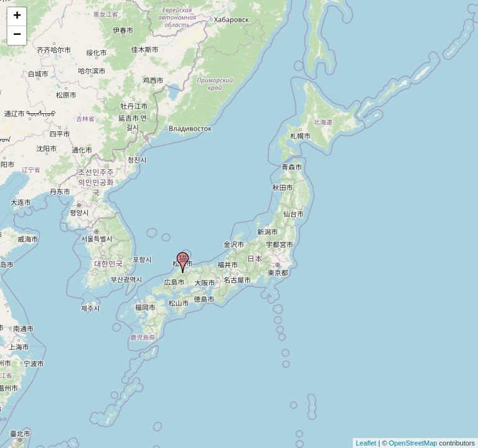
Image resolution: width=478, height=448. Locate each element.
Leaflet (366, 443)
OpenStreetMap (413, 443)
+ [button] (17, 17)
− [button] (17, 35)
